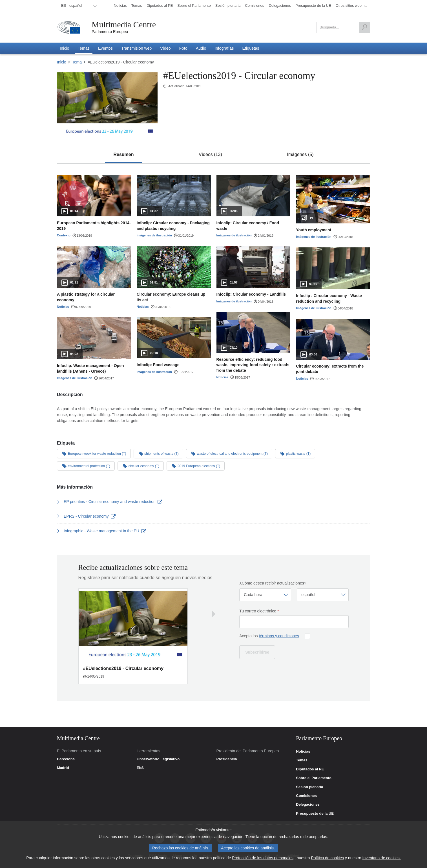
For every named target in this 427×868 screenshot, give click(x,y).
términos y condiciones (279, 636)
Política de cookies (327, 858)
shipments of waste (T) (158, 453)
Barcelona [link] (66, 759)
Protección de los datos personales (263, 858)
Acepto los (269, 636)
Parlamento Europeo (110, 32)
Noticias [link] (303, 751)
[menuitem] (78, 6)
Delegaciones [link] (308, 805)
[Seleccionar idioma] (323, 595)
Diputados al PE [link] (310, 769)
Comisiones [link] (306, 796)
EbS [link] (140, 768)
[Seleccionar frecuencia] (265, 595)
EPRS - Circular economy (86, 516)
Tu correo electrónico (259, 611)
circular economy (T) (141, 466)
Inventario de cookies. (382, 858)
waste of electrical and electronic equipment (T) (229, 453)
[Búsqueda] (364, 27)
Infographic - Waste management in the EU (101, 531)
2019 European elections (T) (196, 466)
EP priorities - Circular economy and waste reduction (110, 502)
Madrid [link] (63, 768)
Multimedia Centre (124, 25)
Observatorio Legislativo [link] (158, 759)
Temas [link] (302, 760)
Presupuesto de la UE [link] (315, 814)
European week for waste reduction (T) (94, 453)
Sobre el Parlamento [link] (314, 778)
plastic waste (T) (295, 453)
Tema (77, 62)
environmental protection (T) (86, 466)
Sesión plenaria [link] (309, 787)
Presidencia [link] (226, 759)
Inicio (62, 62)
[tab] (123, 155)
